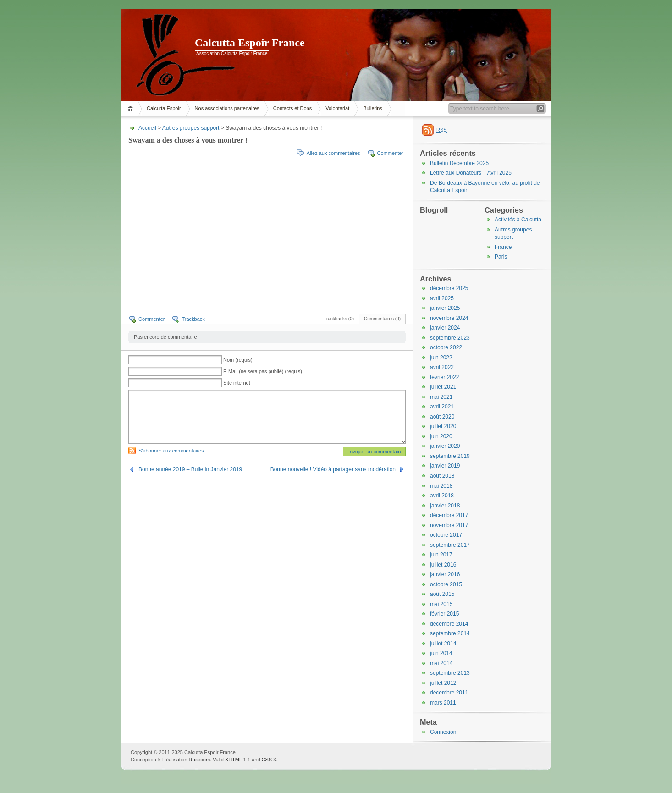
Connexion (443, 732)
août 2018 (442, 476)
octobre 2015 (446, 584)
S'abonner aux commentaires (171, 451)
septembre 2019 (450, 456)
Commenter (390, 153)
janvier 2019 (445, 466)
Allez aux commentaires (333, 153)
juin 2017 (441, 555)
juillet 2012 (443, 683)
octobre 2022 (446, 347)
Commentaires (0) (382, 319)
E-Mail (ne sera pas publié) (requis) (263, 371)
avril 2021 (442, 407)
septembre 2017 (450, 545)
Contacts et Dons (292, 108)
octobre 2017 (446, 535)
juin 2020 (441, 436)
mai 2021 (441, 397)
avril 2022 (442, 367)
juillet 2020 (443, 426)
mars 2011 (443, 703)
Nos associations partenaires (227, 108)
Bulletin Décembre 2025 (459, 163)
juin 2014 (441, 653)
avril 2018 (442, 496)
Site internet (237, 383)
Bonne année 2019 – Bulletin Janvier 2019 (190, 469)
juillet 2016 (443, 565)
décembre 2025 (449, 288)
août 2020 (442, 417)
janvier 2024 (445, 328)
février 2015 (444, 614)
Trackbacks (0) (339, 319)
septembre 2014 (450, 633)
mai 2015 (441, 604)
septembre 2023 (450, 338)
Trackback (193, 319)
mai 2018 (441, 486)
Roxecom (199, 760)
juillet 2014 (443, 644)
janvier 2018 (445, 506)
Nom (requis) (238, 360)
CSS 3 (269, 760)
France (503, 247)
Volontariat (337, 108)
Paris (501, 257)
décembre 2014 (449, 624)
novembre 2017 (449, 525)
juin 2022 (441, 358)
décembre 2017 (449, 515)
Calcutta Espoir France (250, 43)
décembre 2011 (449, 693)
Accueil (132, 108)
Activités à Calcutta (518, 220)
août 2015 (442, 594)
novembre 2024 (449, 318)
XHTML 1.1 (238, 760)
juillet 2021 (443, 387)
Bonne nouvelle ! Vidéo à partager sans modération (333, 469)
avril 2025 (442, 298)
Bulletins (373, 108)
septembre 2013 (450, 673)
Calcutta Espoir (164, 108)
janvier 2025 (445, 308)
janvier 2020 (445, 446)
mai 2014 (441, 663)
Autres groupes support (191, 128)
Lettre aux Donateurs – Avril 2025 (471, 173)
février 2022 (444, 377)
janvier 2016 (445, 574)
